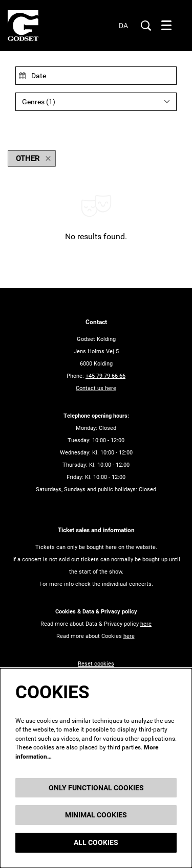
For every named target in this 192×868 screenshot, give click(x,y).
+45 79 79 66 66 (105, 376)
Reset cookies (96, 664)
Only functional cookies (96, 788)
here (146, 624)
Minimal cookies (96, 815)
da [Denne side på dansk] (123, 26)
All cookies (96, 842)
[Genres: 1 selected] (96, 102)
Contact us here (96, 388)
